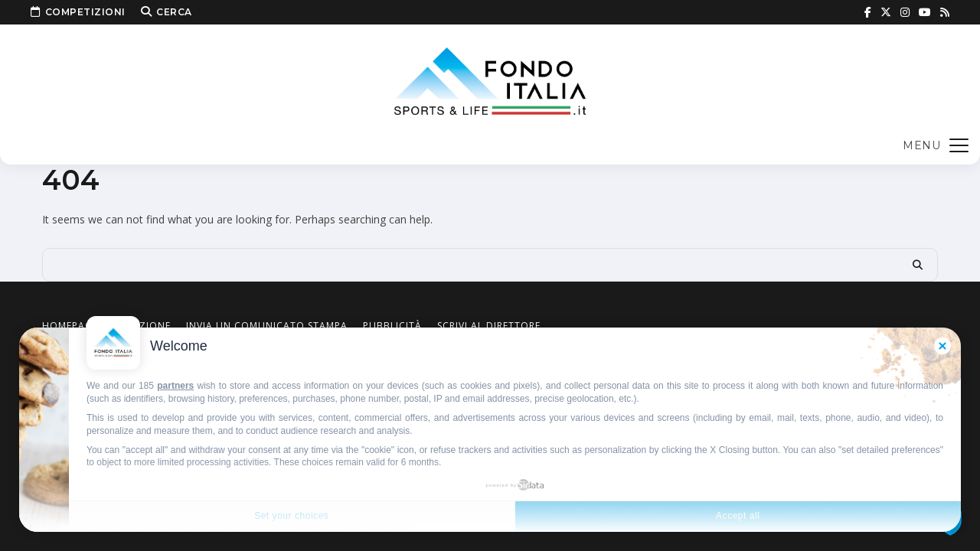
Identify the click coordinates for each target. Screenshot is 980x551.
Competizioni (78, 12)
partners (175, 386)
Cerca (167, 12)
